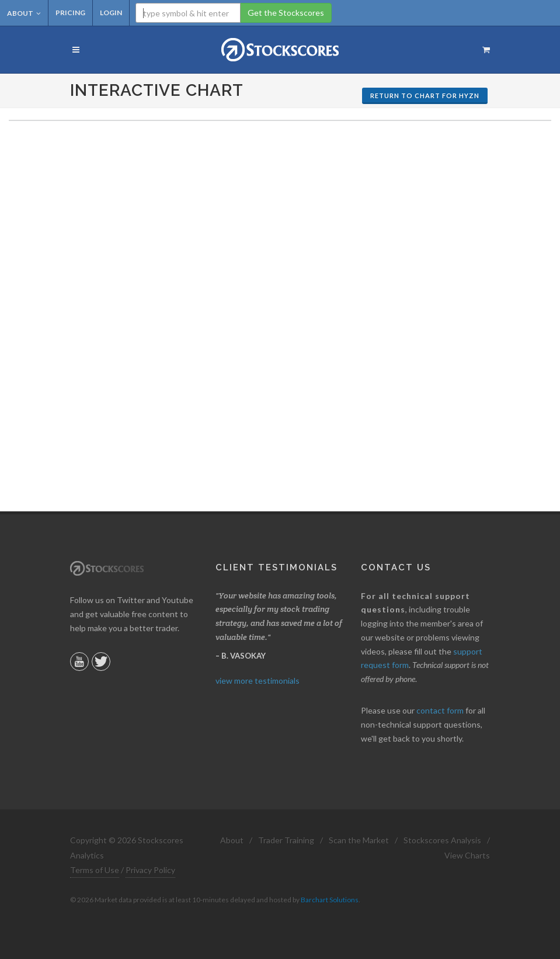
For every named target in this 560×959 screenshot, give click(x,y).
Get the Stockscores (286, 13)
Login (111, 13)
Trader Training (286, 840)
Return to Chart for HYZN (425, 96)
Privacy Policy (150, 870)
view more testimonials (258, 681)
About (24, 13)
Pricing (70, 13)
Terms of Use (95, 870)
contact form (440, 710)
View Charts (467, 855)
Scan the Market (359, 840)
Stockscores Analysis (442, 840)
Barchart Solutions (330, 900)
